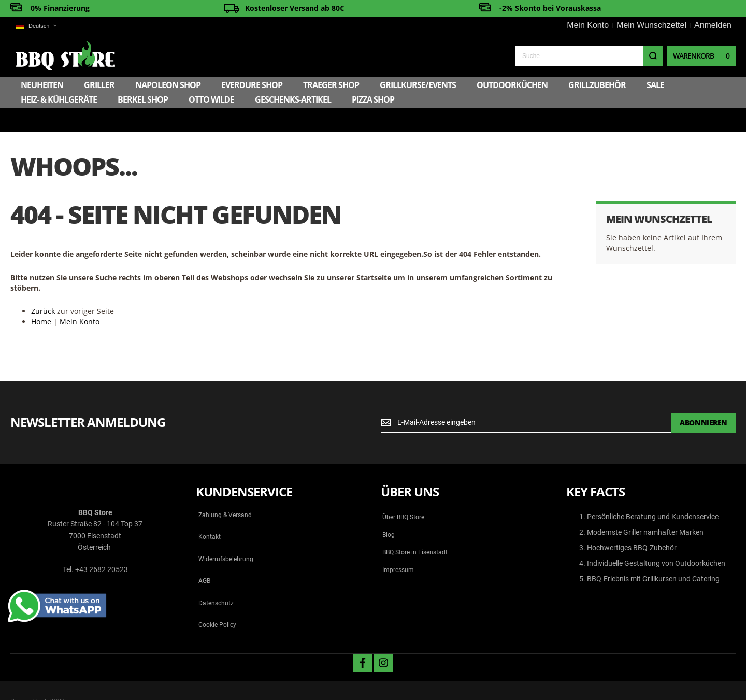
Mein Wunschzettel (651, 25)
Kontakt (210, 513)
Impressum (398, 546)
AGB (204, 556)
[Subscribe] (704, 398)
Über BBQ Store (403, 493)
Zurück (43, 287)
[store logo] (65, 56)
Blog (389, 510)
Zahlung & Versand (225, 491)
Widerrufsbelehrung (226, 535)
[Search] (653, 56)
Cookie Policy (217, 601)
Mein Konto (588, 25)
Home (41, 297)
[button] (36, 26)
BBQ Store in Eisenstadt (415, 528)
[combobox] (589, 56)
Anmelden (713, 25)
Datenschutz (216, 579)
